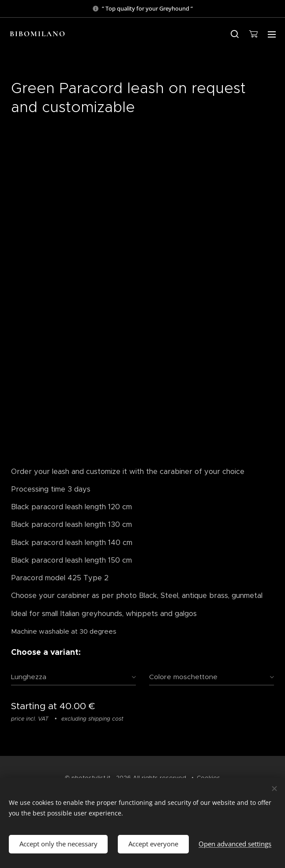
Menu (272, 34)
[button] (235, 34)
